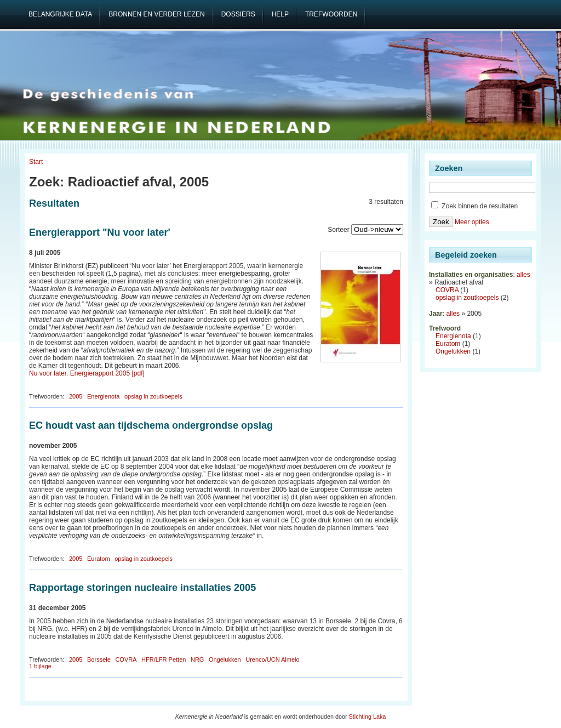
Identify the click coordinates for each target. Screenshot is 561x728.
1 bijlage (40, 666)
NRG (197, 659)
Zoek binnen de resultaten (474, 206)
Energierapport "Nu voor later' (100, 232)
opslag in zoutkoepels (153, 396)
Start (36, 162)
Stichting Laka (368, 716)
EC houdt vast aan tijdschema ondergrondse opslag (151, 425)
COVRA (126, 659)
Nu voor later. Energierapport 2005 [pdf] (87, 373)
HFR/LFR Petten (164, 659)
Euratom (99, 559)
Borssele (99, 659)
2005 (76, 396)
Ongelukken (225, 659)
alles (523, 275)
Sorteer (338, 230)
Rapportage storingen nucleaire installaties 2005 (142, 588)
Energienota (103, 396)
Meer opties (472, 222)
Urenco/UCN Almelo (272, 659)
